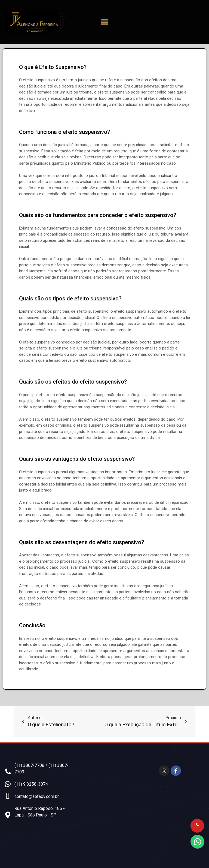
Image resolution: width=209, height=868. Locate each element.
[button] (104, 22)
